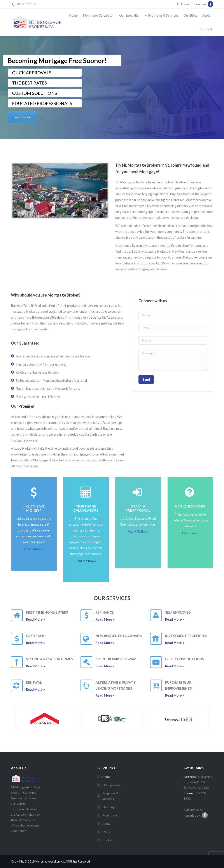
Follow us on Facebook (195, 4)
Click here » (190, 533)
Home (106, 777)
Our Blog (108, 807)
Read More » (35, 619)
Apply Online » (138, 531)
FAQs (106, 832)
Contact (108, 840)
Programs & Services (110, 796)
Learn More (22, 117)
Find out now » (86, 561)
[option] (45, 719)
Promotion (110, 815)
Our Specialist (112, 785)
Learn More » (34, 549)
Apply (106, 824)
